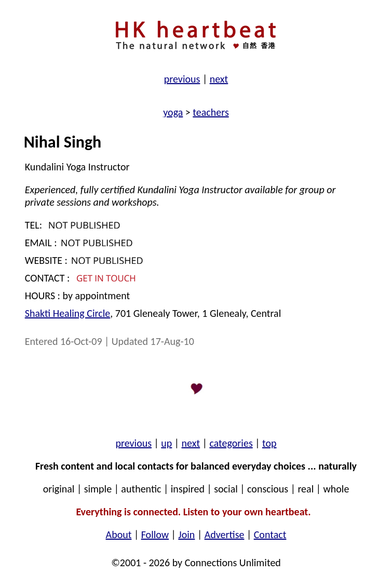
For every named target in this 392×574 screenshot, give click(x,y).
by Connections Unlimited (225, 563)
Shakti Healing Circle (67, 313)
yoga (173, 112)
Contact (270, 535)
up (166, 443)
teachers (211, 112)
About (119, 535)
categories (231, 443)
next (219, 79)
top (269, 443)
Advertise (225, 535)
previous (182, 79)
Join (186, 535)
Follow (155, 535)
